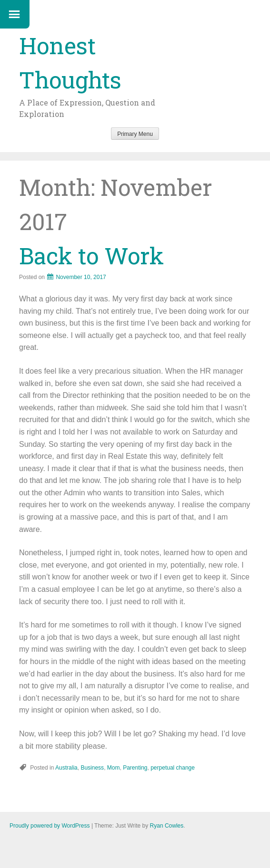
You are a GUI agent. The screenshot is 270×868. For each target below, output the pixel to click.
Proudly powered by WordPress (50, 826)
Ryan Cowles (167, 826)
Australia (66, 768)
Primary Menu (135, 134)
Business (92, 768)
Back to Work (91, 256)
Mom (114, 768)
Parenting (135, 768)
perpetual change (173, 768)
